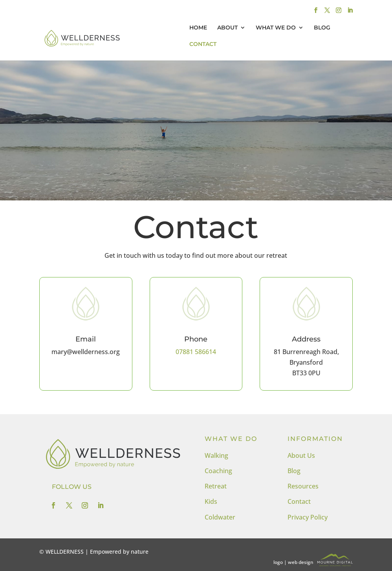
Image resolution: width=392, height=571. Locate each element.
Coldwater (220, 517)
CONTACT (203, 44)
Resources (303, 486)
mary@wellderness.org (86, 352)
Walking (216, 455)
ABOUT (227, 28)
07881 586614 (196, 352)
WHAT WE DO (276, 28)
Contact (299, 501)
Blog (294, 471)
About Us (301, 455)
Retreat (216, 486)
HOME (198, 28)
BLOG (322, 28)
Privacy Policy (308, 517)
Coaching (218, 471)
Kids (211, 501)
